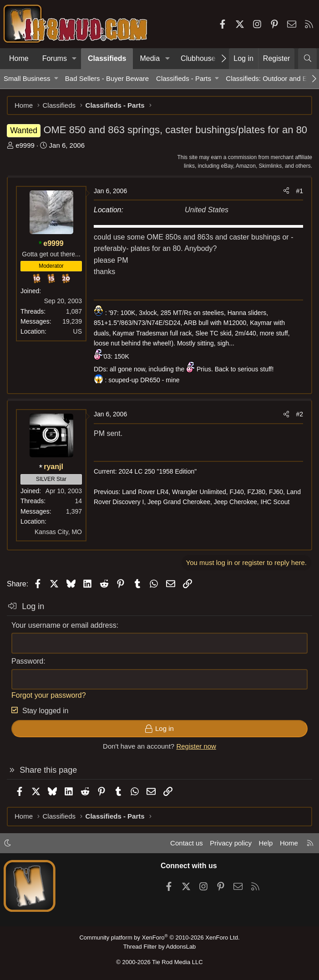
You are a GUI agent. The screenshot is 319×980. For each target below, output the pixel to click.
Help (266, 843)
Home (19, 58)
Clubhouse (198, 58)
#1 (299, 191)
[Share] (286, 191)
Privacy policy (231, 843)
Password (27, 661)
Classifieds (107, 58)
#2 (299, 414)
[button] (74, 59)
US (78, 331)
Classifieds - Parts (184, 78)
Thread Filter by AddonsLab (160, 947)
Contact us (187, 843)
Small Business (27, 78)
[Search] (307, 59)
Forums (55, 58)
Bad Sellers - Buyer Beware (107, 78)
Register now (196, 746)
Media (150, 58)
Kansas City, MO (58, 532)
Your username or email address (64, 625)
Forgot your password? (49, 695)
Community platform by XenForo (159, 937)
